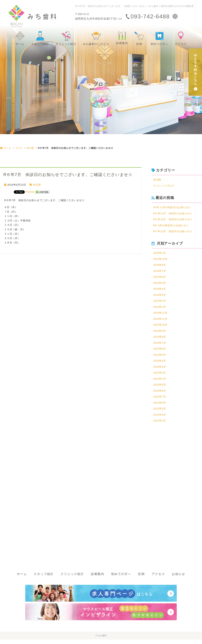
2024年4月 (160, 291)
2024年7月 (160, 272)
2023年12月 (160, 315)
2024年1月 (160, 309)
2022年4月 (160, 419)
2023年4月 (160, 364)
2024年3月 (160, 297)
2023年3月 (160, 370)
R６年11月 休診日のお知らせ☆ (173, 214)
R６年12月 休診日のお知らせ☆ (173, 232)
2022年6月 (160, 407)
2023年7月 (160, 346)
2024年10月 (160, 260)
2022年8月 (160, 395)
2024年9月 (160, 266)
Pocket (30, 192)
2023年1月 (160, 382)
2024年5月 (160, 285)
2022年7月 (160, 401)
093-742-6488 (150, 16)
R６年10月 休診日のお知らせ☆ (173, 220)
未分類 (30, 148)
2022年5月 (160, 413)
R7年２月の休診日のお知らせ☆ (172, 208)
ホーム (6, 148)
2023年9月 (160, 333)
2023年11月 (160, 321)
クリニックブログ (164, 186)
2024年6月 (160, 278)
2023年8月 (160, 340)
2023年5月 (160, 358)
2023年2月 (160, 376)
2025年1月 (160, 254)
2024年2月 (160, 303)
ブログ (19, 148)
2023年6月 (160, 352)
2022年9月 (160, 388)
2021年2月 (160, 425)
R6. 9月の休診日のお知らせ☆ (171, 226)
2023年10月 (160, 327)
